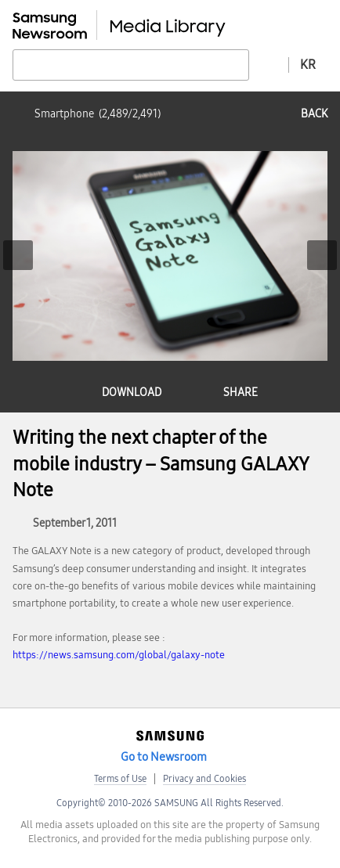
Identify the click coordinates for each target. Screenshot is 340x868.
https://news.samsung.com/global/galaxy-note (119, 655)
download (132, 393)
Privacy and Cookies (204, 779)
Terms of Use (120, 779)
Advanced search (269, 64)
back (314, 114)
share (241, 393)
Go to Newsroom (164, 757)
